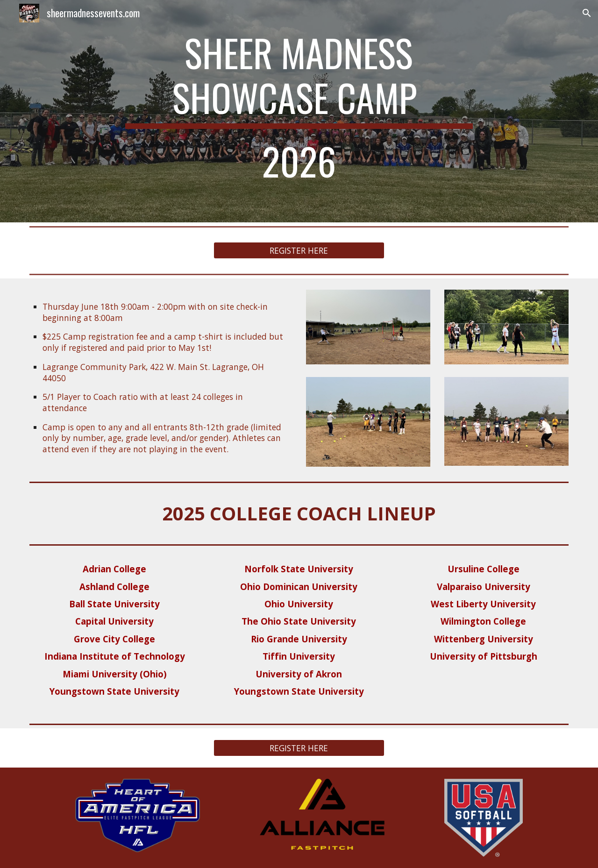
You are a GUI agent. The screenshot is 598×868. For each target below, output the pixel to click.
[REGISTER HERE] (299, 251)
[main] (299, 111)
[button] (587, 13)
